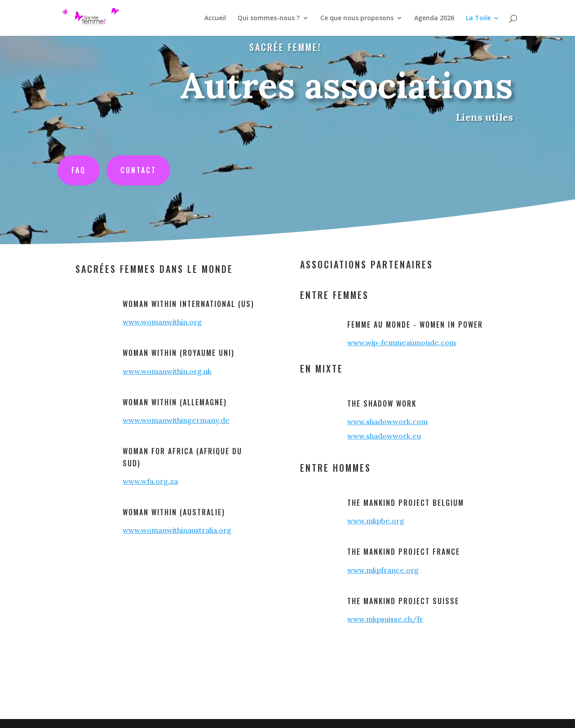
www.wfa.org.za (150, 481)
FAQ (85, 169)
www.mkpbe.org (376, 521)
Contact (143, 169)
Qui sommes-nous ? (269, 18)
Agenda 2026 (434, 18)
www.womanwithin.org (162, 322)
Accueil (215, 18)
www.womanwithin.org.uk (167, 371)
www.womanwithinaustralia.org (177, 530)
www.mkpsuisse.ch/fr (385, 619)
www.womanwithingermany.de (176, 420)
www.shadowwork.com (387, 421)
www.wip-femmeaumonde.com (402, 342)
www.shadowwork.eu (384, 436)
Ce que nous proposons (357, 18)
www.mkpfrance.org (383, 570)
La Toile (478, 18)
